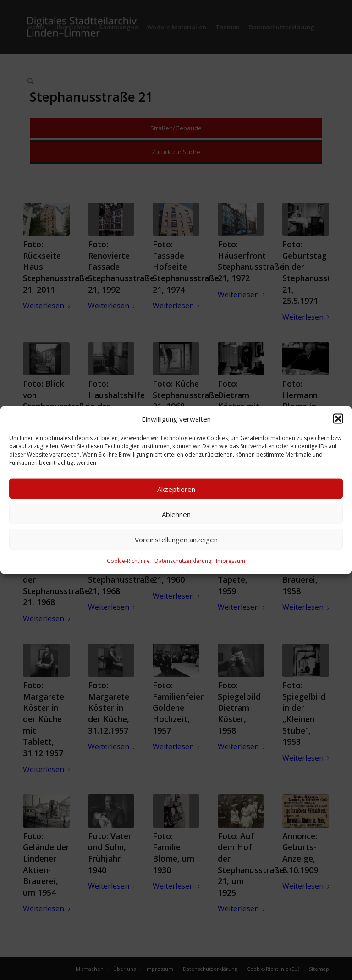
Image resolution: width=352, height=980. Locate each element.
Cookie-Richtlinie (128, 561)
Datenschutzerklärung (183, 561)
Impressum (231, 561)
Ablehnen (176, 514)
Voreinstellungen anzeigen (176, 540)
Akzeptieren (176, 489)
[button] (338, 419)
